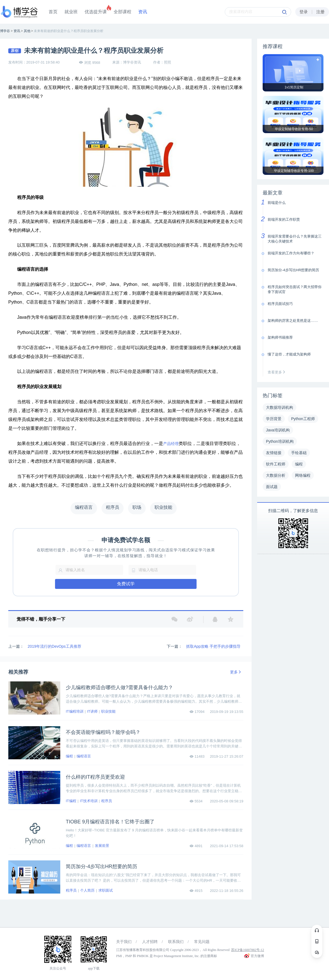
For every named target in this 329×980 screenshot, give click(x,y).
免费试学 (126, 584)
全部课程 (122, 12)
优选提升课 (96, 12)
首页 (53, 12)
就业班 (71, 12)
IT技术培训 (89, 801)
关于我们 (124, 942)
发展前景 (102, 846)
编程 (69, 756)
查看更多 (278, 372)
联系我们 (176, 942)
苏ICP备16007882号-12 (248, 950)
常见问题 (202, 942)
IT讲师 (92, 711)
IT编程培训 (75, 711)
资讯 (143, 12)
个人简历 (87, 890)
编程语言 (84, 756)
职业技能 (108, 711)
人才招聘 (150, 942)
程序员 (107, 801)
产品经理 (171, 444)
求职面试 (106, 890)
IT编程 (71, 801)
